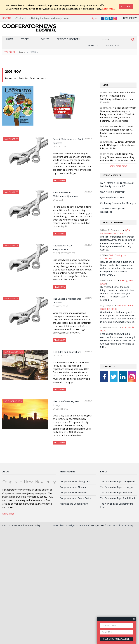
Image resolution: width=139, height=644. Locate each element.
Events (45, 39)
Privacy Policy (34, 525)
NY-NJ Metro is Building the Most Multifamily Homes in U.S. (46, 18)
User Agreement (97, 525)
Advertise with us (19, 525)
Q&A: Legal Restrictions (112, 197)
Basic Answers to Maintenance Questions (66, 194)
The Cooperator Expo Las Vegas (117, 487)
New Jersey (130, 18)
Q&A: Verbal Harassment (113, 192)
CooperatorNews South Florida (76, 498)
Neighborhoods (13, 401)
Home (10, 39)
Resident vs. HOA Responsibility (62, 247)
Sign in (95, 18)
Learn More (108, 9)
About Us (6, 525)
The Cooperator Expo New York (116, 492)
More (91, 45)
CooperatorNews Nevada (73, 487)
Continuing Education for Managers (118, 203)
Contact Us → (10, 514)
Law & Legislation (14, 352)
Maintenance (11, 139)
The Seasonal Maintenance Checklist (67, 301)
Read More (60, 180)
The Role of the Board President (117, 307)
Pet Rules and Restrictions (67, 352)
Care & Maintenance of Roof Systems (68, 141)
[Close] (126, 6)
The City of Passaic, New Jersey (66, 403)
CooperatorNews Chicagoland (75, 481)
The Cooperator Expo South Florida (118, 498)
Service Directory (68, 39)
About (6, 471)
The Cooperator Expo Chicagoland (118, 481)
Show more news (118, 166)
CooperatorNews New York (74, 492)
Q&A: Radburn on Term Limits (115, 232)
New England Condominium (74, 504)
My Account (113, 45)
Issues (22, 52)
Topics (25, 39)
